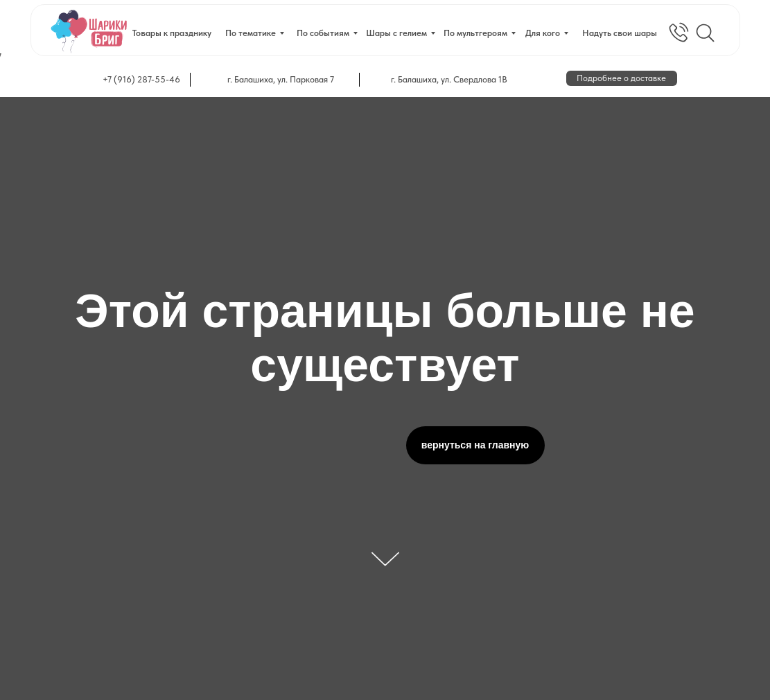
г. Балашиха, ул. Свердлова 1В (449, 79)
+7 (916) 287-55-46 (141, 79)
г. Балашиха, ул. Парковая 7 (281, 79)
